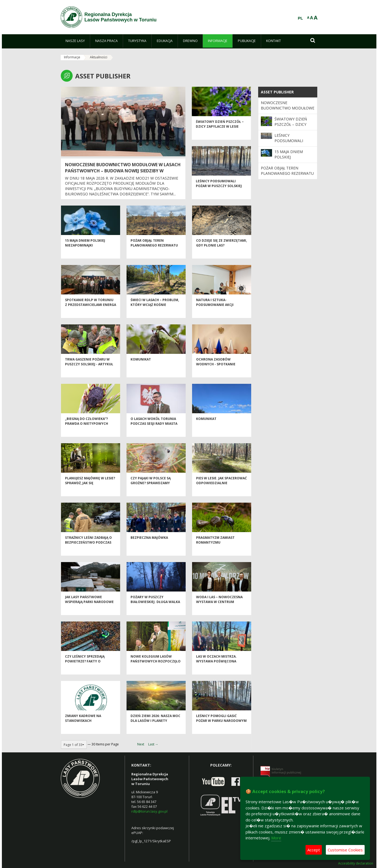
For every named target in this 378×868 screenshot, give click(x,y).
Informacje (72, 57)
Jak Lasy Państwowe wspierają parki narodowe (89, 608)
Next (141, 744)
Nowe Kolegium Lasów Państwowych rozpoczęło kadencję (156, 670)
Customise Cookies (345, 850)
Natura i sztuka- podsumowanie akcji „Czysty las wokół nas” (218, 314)
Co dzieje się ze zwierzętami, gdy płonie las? (222, 252)
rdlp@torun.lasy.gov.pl (149, 811)
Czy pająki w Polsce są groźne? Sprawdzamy (151, 490)
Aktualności (99, 57)
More (276, 838)
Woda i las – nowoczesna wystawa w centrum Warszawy (219, 611)
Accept (314, 850)
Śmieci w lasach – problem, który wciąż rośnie (155, 311)
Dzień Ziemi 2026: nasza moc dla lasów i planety (155, 727)
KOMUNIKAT (141, 368)
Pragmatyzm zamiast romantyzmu (215, 549)
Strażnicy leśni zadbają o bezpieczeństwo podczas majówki (88, 551)
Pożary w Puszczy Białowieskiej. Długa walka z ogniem (155, 611)
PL (300, 18)
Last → (153, 744)
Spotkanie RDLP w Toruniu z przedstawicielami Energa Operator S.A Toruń (91, 314)
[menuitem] (75, 41)
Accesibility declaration (356, 863)
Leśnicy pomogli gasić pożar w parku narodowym (221, 727)
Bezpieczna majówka (149, 547)
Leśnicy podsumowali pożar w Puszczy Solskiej (219, 192)
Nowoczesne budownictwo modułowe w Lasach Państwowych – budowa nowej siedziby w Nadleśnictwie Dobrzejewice (123, 171)
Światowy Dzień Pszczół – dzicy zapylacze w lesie (220, 133)
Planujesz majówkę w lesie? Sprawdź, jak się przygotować (90, 492)
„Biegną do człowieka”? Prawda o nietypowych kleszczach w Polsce (87, 433)
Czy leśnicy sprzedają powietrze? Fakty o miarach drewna (85, 670)
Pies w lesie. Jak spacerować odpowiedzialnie (222, 490)
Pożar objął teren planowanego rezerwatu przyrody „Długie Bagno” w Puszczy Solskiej (156, 257)
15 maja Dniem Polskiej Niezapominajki (85, 252)
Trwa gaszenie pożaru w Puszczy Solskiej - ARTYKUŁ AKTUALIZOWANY (89, 373)
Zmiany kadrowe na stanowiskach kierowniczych (83, 730)
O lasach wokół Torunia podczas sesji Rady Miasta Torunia (154, 433)
